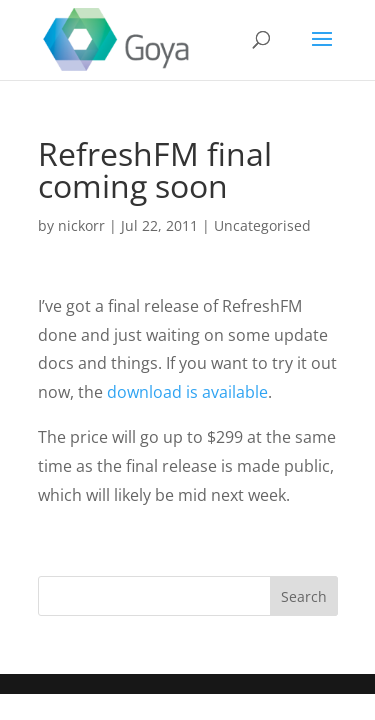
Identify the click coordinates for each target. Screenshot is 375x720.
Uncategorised (262, 225)
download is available (187, 392)
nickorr (81, 225)
